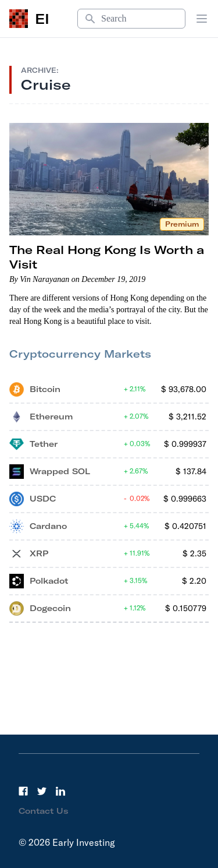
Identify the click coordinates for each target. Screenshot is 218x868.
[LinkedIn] (60, 791)
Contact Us (44, 811)
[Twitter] (42, 791)
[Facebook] (23, 791)
